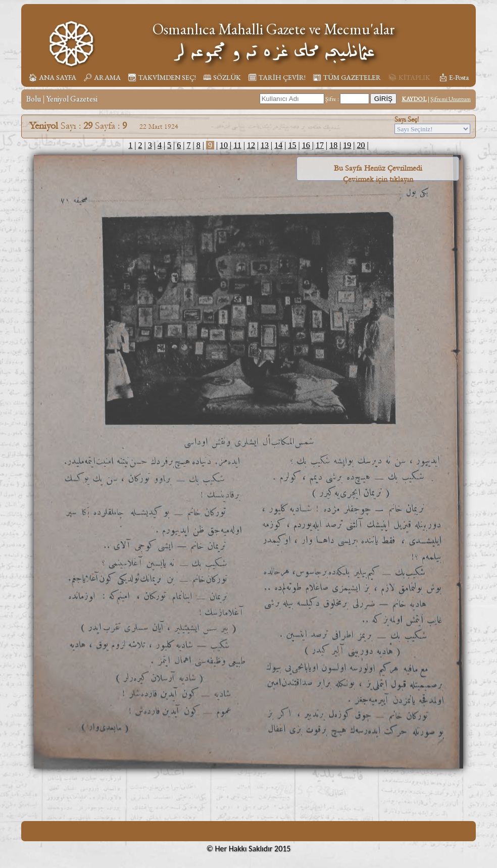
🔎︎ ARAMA (102, 77)
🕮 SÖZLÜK (222, 77)
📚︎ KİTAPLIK (409, 77)
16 (306, 145)
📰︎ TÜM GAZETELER (347, 77)
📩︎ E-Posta (454, 77)
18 (333, 145)
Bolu (34, 99)
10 (224, 145)
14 (278, 145)
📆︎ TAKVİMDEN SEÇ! (162, 77)
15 (292, 145)
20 (361, 145)
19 (347, 145)
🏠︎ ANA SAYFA (52, 77)
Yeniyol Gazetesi (72, 99)
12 (251, 145)
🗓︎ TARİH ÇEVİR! (277, 77)
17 (320, 145)
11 (237, 145)
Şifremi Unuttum (451, 99)
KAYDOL (414, 99)
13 (265, 145)
